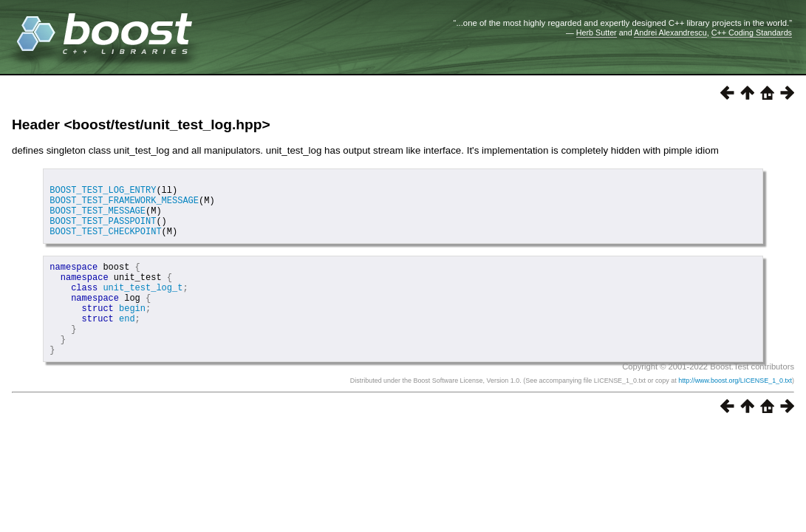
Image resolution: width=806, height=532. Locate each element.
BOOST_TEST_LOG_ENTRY (103, 194)
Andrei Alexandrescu (670, 33)
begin (132, 332)
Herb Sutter (597, 33)
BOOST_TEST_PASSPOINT (103, 232)
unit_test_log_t (143, 307)
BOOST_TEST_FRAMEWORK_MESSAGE (124, 207)
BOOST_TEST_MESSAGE (98, 219)
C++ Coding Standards (752, 33)
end (127, 345)
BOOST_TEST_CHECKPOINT (105, 244)
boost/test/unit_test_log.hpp (167, 125)
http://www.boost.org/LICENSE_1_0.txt (735, 414)
